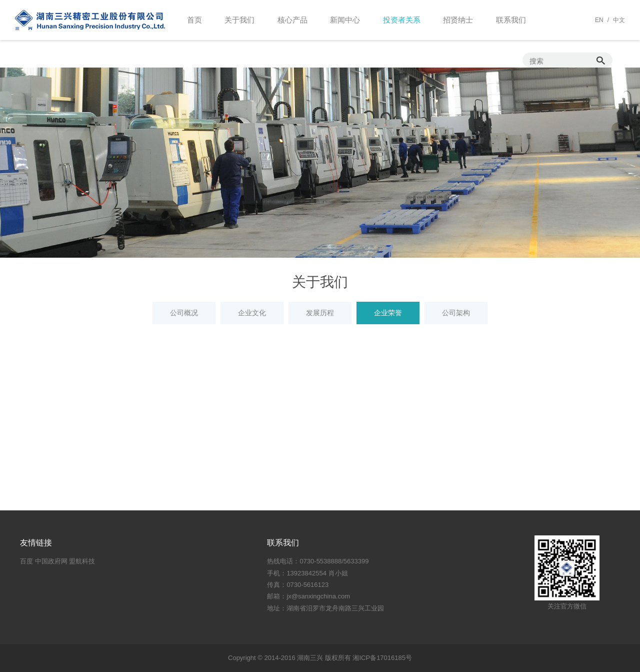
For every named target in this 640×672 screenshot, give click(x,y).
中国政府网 (51, 561)
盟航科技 (82, 561)
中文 (619, 20)
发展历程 (320, 313)
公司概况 (184, 313)
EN (599, 20)
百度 (26, 561)
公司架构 (456, 313)
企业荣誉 (388, 313)
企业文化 (252, 313)
